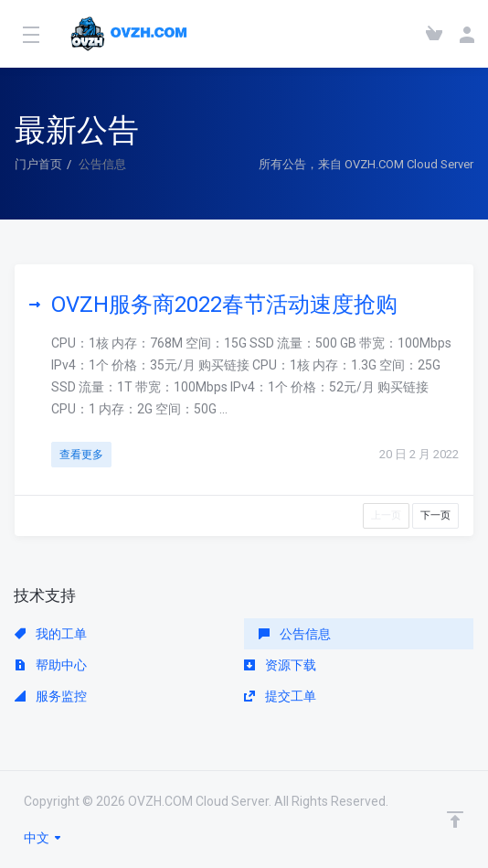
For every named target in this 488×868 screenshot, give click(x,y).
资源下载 (280, 665)
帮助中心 (51, 665)
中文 (43, 838)
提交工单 (280, 696)
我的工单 (51, 634)
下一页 (435, 515)
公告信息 (295, 634)
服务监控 (51, 696)
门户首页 (38, 164)
